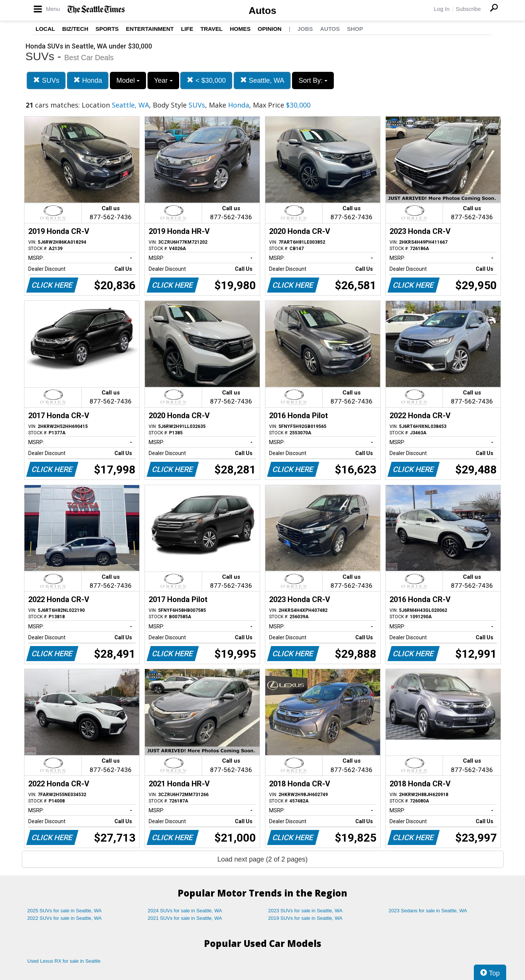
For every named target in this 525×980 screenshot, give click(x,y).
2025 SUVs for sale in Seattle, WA (65, 911)
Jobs (305, 29)
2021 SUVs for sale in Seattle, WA (185, 918)
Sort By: (313, 80)
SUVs (46, 80)
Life (187, 29)
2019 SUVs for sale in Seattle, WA (306, 918)
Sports (107, 29)
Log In (442, 9)
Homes (240, 29)
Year (163, 80)
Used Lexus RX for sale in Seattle (64, 961)
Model (128, 80)
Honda (88, 80)
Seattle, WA (262, 80)
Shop (355, 29)
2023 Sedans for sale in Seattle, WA (428, 911)
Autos (263, 11)
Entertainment (150, 29)
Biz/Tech (75, 29)
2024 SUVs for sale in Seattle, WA (185, 911)
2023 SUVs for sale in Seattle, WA (306, 911)
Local (46, 29)
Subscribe (468, 9)
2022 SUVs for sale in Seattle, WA (65, 918)
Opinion (270, 29)
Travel (212, 29)
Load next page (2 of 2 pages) (262, 859)
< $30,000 (206, 80)
